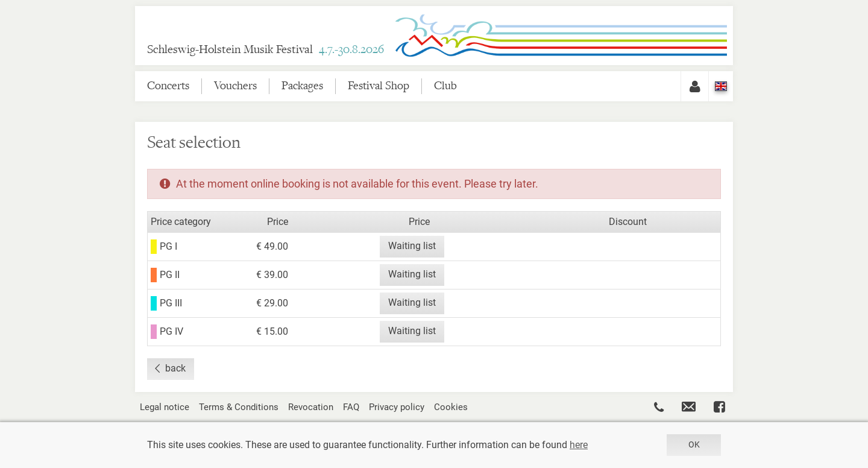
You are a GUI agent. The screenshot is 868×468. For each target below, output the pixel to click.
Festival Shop (379, 86)
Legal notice (165, 407)
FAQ (351, 407)
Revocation (311, 407)
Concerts (168, 86)
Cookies (451, 407)
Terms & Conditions (239, 407)
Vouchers (235, 86)
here (579, 445)
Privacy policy (397, 407)
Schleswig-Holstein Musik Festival (266, 50)
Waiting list (412, 246)
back (175, 368)
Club (445, 86)
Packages (302, 86)
